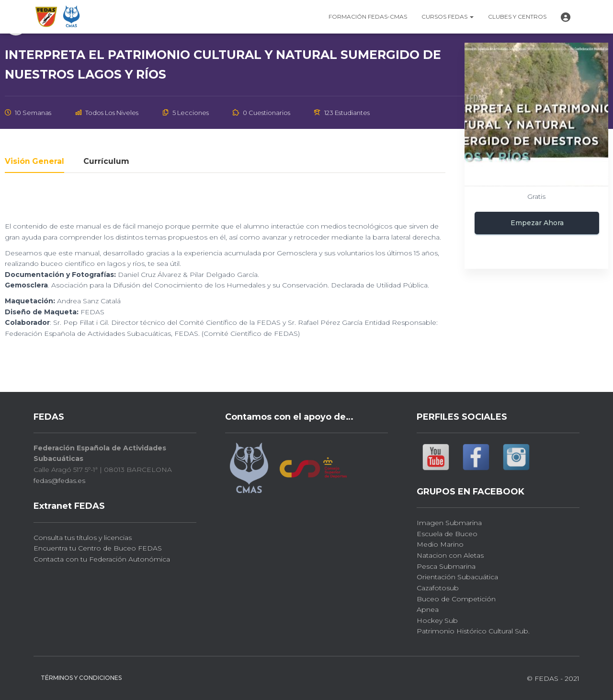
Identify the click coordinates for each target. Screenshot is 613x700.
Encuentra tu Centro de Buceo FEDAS (98, 548)
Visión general (34, 162)
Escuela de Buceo (447, 534)
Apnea (428, 609)
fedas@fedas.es (59, 481)
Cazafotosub (438, 588)
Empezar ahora (537, 223)
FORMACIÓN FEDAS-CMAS (368, 17)
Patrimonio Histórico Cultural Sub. (473, 631)
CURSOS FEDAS (448, 17)
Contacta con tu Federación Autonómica (102, 559)
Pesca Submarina (446, 566)
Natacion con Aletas (450, 555)
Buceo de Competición (456, 599)
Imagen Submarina (449, 523)
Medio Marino (440, 544)
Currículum (106, 162)
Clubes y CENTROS (517, 17)
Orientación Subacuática (457, 577)
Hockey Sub (437, 620)
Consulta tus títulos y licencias (83, 538)
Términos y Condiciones (81, 678)
